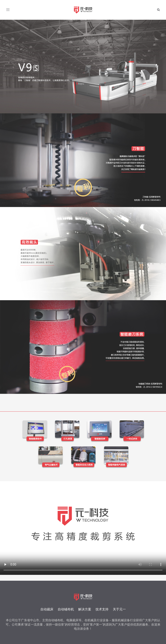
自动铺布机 (66, 609)
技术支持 (102, 609)
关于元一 (119, 609)
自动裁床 (47, 609)
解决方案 (85, 609)
